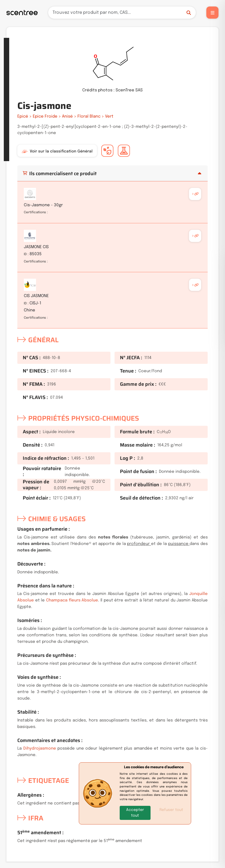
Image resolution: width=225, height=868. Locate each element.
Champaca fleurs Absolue (72, 600)
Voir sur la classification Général (57, 151)
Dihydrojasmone (40, 749)
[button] (135, 813)
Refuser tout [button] (171, 810)
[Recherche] (122, 13)
